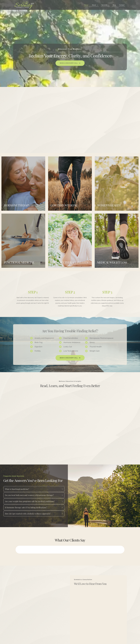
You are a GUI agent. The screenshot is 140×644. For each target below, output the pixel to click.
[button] (17, 550)
